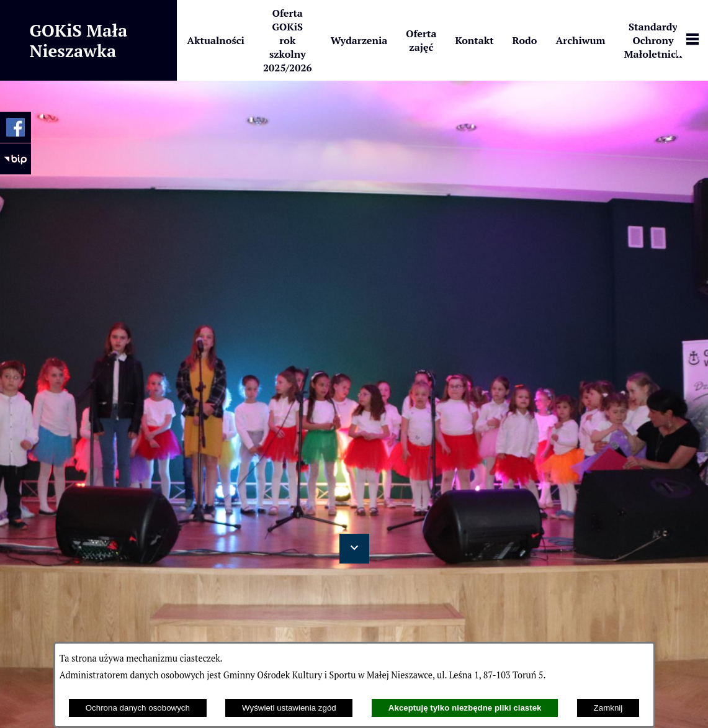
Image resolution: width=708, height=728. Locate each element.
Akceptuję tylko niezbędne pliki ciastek (465, 708)
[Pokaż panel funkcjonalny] (692, 40)
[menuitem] (216, 40)
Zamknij (608, 708)
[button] (354, 549)
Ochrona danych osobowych (138, 708)
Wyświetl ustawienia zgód (289, 708)
